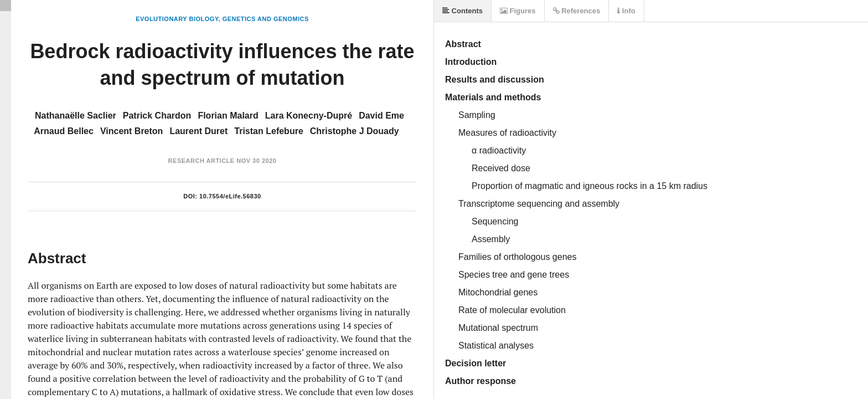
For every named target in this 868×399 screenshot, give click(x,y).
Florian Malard (228, 116)
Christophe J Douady (355, 131)
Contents (463, 11)
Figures (518, 11)
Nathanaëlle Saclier (76, 116)
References (577, 11)
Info (626, 11)
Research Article (201, 161)
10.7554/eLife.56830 (230, 196)
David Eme (381, 116)
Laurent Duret (198, 131)
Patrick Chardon (157, 116)
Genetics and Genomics (266, 19)
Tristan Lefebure (268, 131)
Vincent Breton (132, 131)
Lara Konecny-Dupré (309, 116)
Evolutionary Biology (177, 19)
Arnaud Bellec (64, 131)
